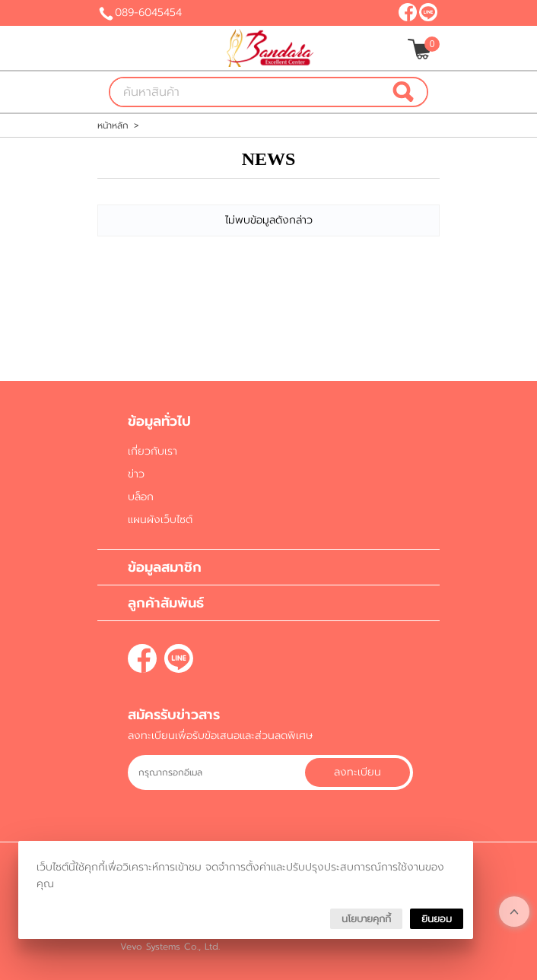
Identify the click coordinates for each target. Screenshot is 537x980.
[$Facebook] (408, 12)
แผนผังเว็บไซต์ (160, 520)
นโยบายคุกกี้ (366, 919)
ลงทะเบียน (357, 772)
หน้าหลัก (113, 125)
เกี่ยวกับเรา (153, 451)
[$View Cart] (422, 49)
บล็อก (141, 497)
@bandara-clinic (428, 12)
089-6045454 (148, 13)
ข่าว (136, 474)
